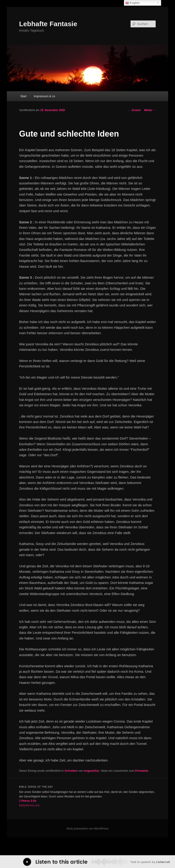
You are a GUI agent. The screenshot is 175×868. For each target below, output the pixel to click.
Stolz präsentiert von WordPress (87, 829)
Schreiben (71, 771)
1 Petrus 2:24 (28, 801)
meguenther (91, 771)
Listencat (163, 862)
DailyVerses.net (29, 805)
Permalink (142, 771)
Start (23, 96)
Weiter (150, 110)
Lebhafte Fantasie (48, 24)
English (133, 3)
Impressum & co (44, 96)
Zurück (134, 110)
